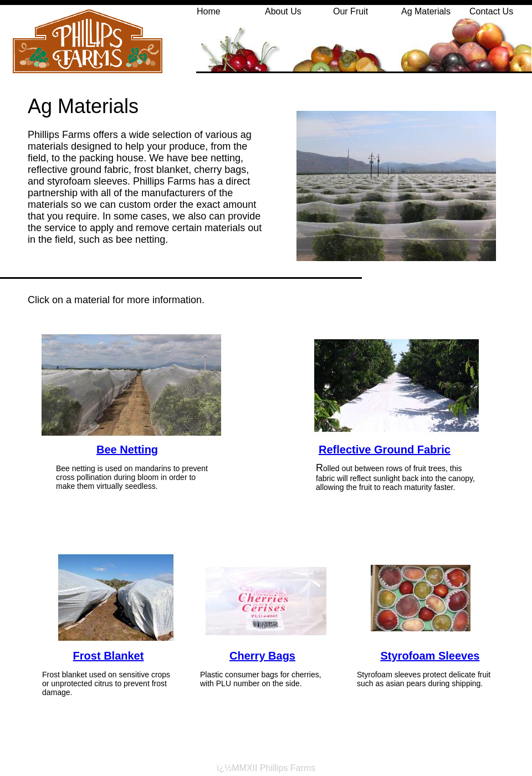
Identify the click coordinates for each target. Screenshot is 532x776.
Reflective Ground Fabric (385, 450)
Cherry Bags (262, 656)
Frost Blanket (109, 656)
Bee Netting (127, 450)
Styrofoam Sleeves (430, 656)
